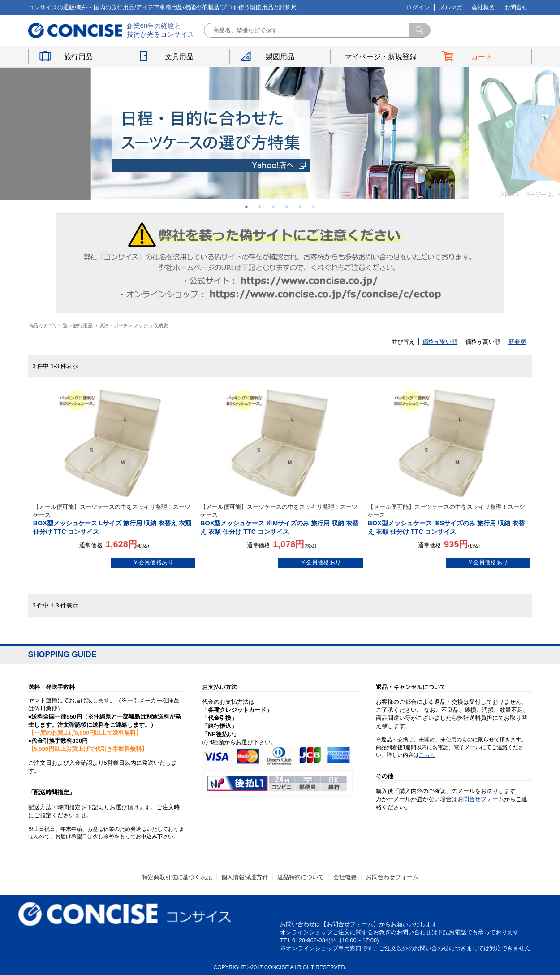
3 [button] (273, 207)
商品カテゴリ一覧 (48, 325)
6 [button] (314, 207)
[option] (280, 133)
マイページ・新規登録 (381, 57)
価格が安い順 (440, 342)
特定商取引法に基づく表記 (177, 877)
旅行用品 (78, 57)
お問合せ (516, 7)
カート (482, 57)
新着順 (517, 342)
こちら (427, 755)
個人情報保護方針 (245, 877)
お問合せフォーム (481, 799)
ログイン (418, 7)
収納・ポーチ (113, 325)
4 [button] (287, 207)
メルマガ (451, 7)
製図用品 (280, 57)
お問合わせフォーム (392, 877)
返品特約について (301, 877)
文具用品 (179, 57)
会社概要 (483, 7)
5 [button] (300, 207)
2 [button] (260, 207)
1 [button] (246, 207)
